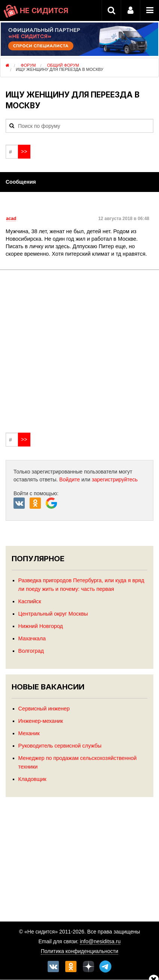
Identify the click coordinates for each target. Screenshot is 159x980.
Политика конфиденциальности (80, 951)
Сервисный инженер (44, 709)
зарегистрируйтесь (115, 480)
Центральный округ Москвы (53, 614)
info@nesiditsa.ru (100, 941)
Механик (29, 733)
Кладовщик (32, 779)
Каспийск (30, 601)
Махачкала (32, 638)
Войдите (70, 480)
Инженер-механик (41, 721)
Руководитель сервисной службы (60, 746)
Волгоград (31, 651)
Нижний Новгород (41, 626)
